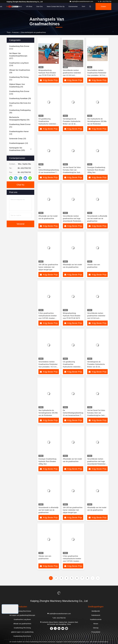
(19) (20, 71)
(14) (19, 133)
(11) (19, 78)
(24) (17, 86)
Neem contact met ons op (56, 6)
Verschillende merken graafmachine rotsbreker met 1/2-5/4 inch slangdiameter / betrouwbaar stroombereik (73, 75)
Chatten (103, 6)
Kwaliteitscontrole (96, 619)
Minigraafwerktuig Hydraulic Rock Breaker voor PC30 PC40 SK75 (47, 73)
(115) (19, 93)
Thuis (8, 32)
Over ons (39, 6)
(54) (19, 119)
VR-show (29, 6)
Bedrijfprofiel (96, 611)
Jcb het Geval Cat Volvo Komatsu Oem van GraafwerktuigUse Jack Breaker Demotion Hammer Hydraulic (73, 172)
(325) (17, 149)
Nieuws (96, 624)
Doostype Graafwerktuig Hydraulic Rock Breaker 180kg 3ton (96, 170)
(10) (18, 139)
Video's (19, 6)
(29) (20, 98)
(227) (18, 56)
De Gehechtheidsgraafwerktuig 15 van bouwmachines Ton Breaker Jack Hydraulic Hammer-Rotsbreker (49, 172)
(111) (19, 47)
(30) (20, 111)
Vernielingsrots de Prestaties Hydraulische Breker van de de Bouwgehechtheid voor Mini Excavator (72, 124)
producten (15, 32)
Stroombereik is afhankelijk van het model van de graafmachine (97, 219)
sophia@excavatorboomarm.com (82, 1)
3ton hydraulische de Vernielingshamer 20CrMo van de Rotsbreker (97, 121)
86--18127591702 (105, 1)
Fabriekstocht (96, 615)
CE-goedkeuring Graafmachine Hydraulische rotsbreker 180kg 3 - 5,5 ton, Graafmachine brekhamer (48, 124)
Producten (10, 6)
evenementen (73, 6)
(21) (20, 104)
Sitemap (96, 628)
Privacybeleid (96, 632)
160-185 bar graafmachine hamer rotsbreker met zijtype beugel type (48, 267)
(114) (19, 64)
